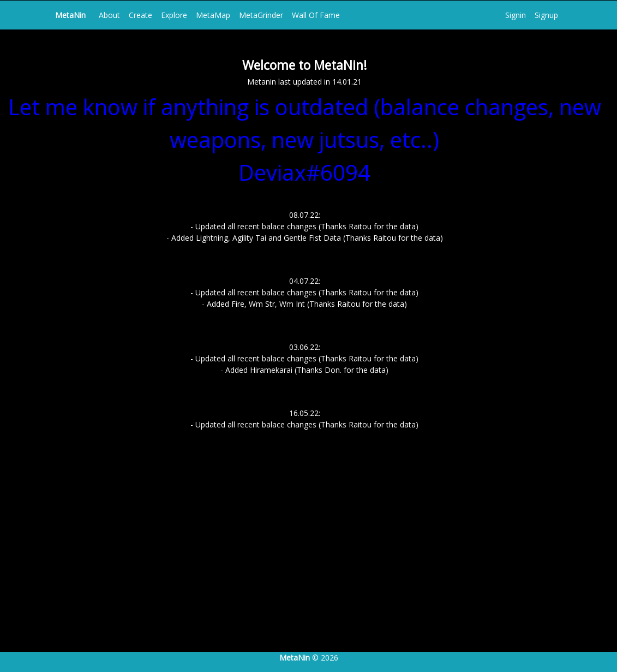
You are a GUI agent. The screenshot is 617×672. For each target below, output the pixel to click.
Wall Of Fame (316, 15)
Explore (174, 15)
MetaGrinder (261, 15)
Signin (516, 15)
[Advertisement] (308, 561)
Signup (546, 15)
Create (140, 15)
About (109, 15)
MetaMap (213, 15)
